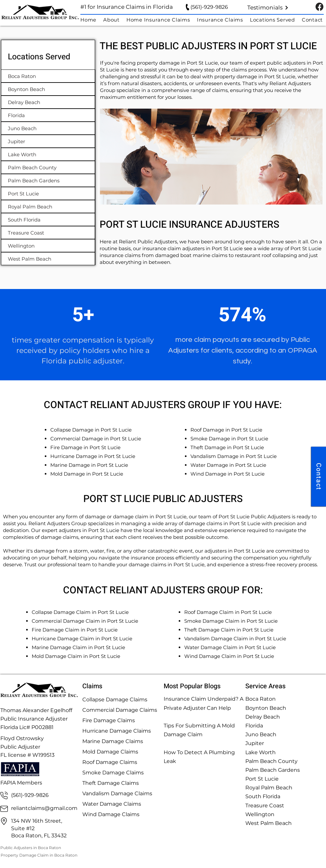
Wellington (260, 814)
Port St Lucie (262, 779)
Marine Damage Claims (113, 741)
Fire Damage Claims (109, 720)
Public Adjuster (20, 747)
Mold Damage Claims (110, 752)
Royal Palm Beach (269, 788)
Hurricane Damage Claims (117, 731)
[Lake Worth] (48, 154)
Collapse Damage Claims (115, 700)
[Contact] (318, 476)
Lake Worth (261, 752)
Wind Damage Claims (111, 814)
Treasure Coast (265, 806)
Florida (254, 726)
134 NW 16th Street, (37, 821)
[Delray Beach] (48, 102)
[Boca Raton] (48, 76)
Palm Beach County (271, 761)
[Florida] (48, 115)
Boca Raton (261, 699)
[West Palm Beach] (48, 259)
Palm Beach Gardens (273, 770)
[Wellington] (48, 246)
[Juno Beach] (48, 128)
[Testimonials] (268, 8)
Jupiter (255, 743)
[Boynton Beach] (48, 89)
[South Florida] (48, 220)
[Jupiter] (48, 141)
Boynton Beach (266, 708)
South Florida (263, 796)
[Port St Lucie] (48, 193)
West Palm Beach (269, 823)
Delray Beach (263, 717)
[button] (276, 20)
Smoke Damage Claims (113, 773)
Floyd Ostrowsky (23, 738)
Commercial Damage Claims (120, 710)
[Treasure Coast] (48, 233)
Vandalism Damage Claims (117, 793)
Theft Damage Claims (111, 783)
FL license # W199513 (27, 755)
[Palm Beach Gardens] (48, 180)
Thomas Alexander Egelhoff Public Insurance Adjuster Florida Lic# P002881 (36, 719)
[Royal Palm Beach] (48, 206)
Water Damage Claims (112, 804)
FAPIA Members (21, 783)
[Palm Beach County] (48, 167)
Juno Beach (261, 734)
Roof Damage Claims (110, 762)
